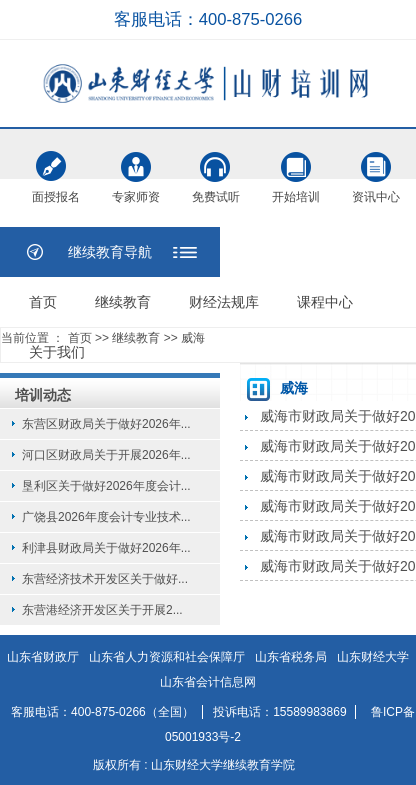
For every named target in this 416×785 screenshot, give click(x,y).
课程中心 (325, 302)
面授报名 (56, 169)
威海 (193, 338)
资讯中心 (376, 167)
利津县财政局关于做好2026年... (106, 548)
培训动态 (43, 395)
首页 (43, 302)
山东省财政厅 (43, 657)
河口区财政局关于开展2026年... (106, 455)
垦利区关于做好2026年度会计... (106, 486)
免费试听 (216, 167)
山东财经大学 (373, 657)
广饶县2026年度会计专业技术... (106, 517)
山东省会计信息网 (208, 682)
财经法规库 (224, 302)
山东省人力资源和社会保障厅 (167, 657)
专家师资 (136, 167)
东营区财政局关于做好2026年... (106, 424)
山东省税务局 (291, 657)
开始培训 (296, 167)
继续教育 (123, 302)
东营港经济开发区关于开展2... (102, 610)
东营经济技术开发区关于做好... (105, 579)
